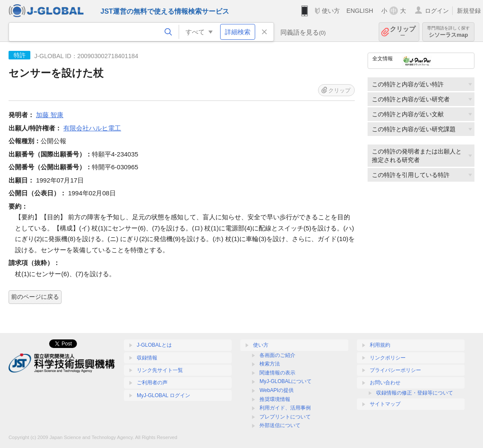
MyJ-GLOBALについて (286, 381)
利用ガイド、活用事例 (285, 408)
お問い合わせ (385, 383)
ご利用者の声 (152, 383)
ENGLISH (360, 11)
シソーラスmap (448, 32)
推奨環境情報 (275, 399)
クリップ (403, 32)
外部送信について (280, 425)
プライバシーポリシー (395, 370)
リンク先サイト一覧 (160, 370)
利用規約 (380, 345)
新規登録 (469, 11)
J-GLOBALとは (154, 345)
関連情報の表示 (277, 373)
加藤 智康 (50, 115)
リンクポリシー (388, 358)
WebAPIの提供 (277, 390)
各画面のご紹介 (277, 355)
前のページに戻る (35, 297)
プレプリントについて (285, 417)
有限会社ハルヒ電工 (92, 128)
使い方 (331, 11)
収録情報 (147, 358)
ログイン (437, 11)
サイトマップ (385, 404)
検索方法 (270, 364)
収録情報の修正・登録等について (415, 393)
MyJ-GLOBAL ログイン (163, 395)
